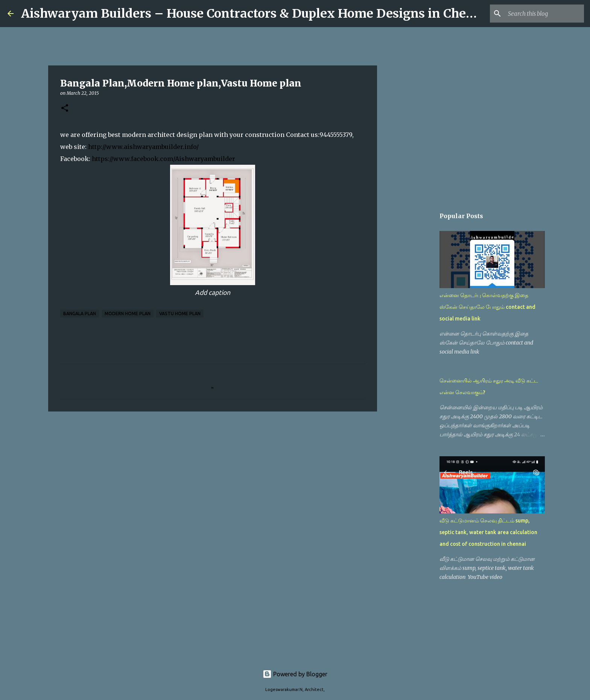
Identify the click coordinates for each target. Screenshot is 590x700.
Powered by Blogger (295, 674)
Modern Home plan (128, 314)
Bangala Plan (80, 314)
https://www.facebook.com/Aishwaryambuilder (163, 159)
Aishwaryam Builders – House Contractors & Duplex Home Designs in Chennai (257, 14)
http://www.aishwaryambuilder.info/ (143, 147)
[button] (65, 109)
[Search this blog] (544, 14)
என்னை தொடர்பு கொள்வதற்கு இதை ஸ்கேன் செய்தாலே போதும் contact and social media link (487, 307)
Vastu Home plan (180, 314)
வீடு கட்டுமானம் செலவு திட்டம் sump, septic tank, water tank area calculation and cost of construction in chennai (488, 532)
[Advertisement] (213, 475)
